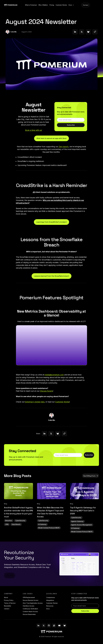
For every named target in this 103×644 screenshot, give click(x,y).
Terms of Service (10, 603)
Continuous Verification (30, 609)
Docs (48, 609)
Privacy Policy (9, 600)
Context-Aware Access (30, 612)
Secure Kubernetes (29, 614)
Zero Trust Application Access (33, 603)
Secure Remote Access (31, 600)
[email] (71, 121)
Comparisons (51, 597)
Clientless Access (29, 606)
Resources (50, 606)
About (6, 597)
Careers (7, 609)
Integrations (50, 600)
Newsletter (8, 606)
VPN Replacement (29, 597)
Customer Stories (52, 603)
